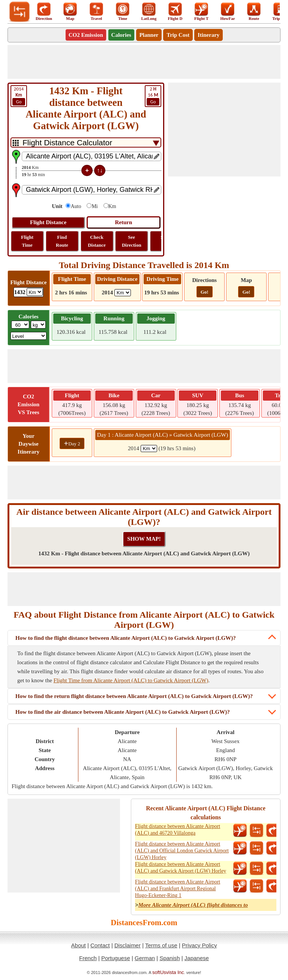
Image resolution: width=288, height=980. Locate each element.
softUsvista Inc (168, 972)
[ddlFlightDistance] (35, 292)
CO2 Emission (86, 35)
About (79, 945)
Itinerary (208, 35)
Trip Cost (178, 35)
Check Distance (97, 241)
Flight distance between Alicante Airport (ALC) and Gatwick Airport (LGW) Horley (181, 868)
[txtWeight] (20, 325)
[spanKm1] (149, 449)
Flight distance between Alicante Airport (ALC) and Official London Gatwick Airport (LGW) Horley (182, 851)
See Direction (132, 241)
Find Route (62, 241)
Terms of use (161, 945)
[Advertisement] (144, 62)
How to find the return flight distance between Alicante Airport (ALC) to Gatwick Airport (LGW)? (134, 696)
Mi (94, 206)
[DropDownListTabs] (86, 142)
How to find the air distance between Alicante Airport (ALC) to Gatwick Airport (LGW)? (123, 712)
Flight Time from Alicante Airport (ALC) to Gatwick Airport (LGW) (131, 680)
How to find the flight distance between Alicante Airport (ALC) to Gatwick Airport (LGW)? (126, 638)
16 (153, 96)
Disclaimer (127, 945)
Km (112, 206)
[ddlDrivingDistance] (123, 293)
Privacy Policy (199, 945)
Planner (149, 35)
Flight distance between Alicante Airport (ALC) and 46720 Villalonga (178, 830)
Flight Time (27, 241)
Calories (121, 35)
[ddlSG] (29, 336)
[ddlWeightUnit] (38, 325)
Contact (100, 945)
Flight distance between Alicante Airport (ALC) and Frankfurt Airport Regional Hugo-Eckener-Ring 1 (178, 889)
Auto (76, 206)
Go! (205, 292)
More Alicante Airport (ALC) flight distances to (193, 905)
